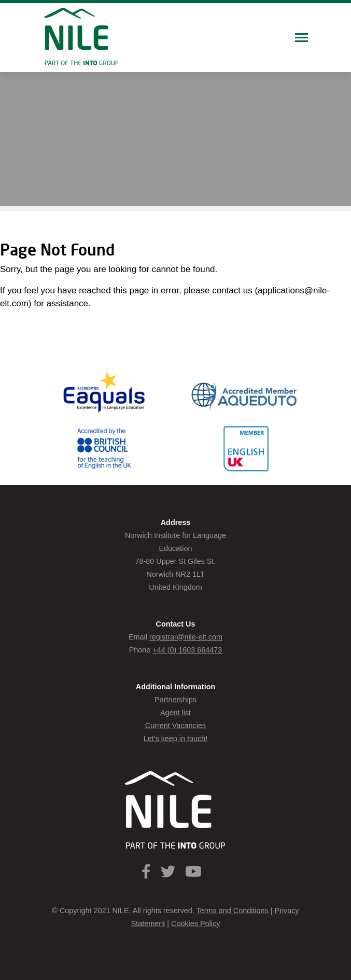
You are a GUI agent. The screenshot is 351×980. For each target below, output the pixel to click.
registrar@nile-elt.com (186, 637)
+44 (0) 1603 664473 (187, 650)
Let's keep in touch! (176, 738)
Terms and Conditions (233, 911)
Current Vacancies (175, 726)
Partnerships (175, 700)
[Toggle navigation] (301, 39)
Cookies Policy (195, 924)
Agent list (175, 713)
